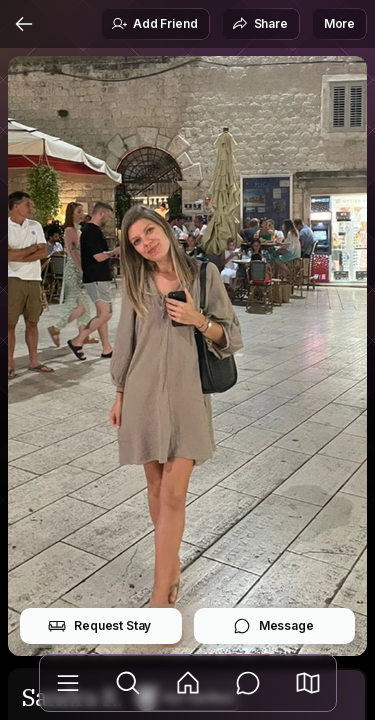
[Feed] (188, 683)
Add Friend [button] (154, 24)
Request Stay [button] (99, 626)
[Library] (68, 683)
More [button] (339, 23)
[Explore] (128, 683)
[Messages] (248, 683)
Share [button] (260, 24)
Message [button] (273, 626)
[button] (308, 683)
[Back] (24, 24)
